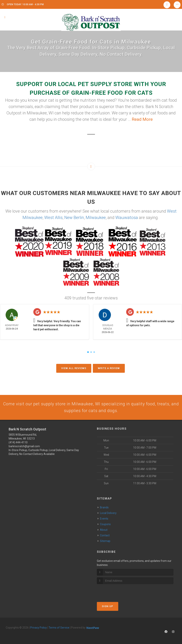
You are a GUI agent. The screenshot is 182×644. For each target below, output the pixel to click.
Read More (142, 119)
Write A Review (109, 368)
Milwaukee (96, 218)
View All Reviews (74, 368)
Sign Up (108, 606)
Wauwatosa (127, 218)
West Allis (53, 218)
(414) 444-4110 (18, 443)
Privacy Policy (39, 628)
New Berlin (74, 218)
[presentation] (117, 591)
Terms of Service (59, 628)
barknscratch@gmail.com (24, 447)
